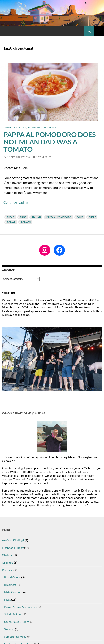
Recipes (7, 570)
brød (23, 217)
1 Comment (43, 157)
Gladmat (7, 555)
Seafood (9, 629)
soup (80, 217)
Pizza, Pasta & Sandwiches (21, 607)
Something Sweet (15, 636)
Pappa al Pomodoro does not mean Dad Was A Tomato (50, 142)
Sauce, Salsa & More (17, 622)
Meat (7, 600)
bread (11, 217)
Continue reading (18, 202)
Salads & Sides (13, 614)
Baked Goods (12, 577)
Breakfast (10, 585)
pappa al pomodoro (59, 217)
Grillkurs (8, 563)
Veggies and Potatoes (42, 127)
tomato (26, 222)
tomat (11, 222)
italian (36, 217)
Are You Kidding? (13, 540)
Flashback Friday (15, 127)
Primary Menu (99, 31)
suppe (92, 217)
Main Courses (13, 592)
